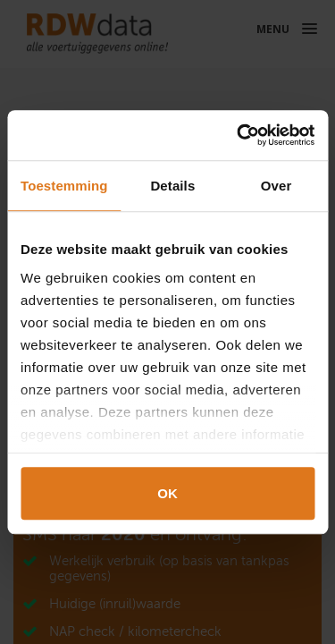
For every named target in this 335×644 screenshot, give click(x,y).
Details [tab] (172, 186)
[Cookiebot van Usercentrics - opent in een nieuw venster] (239, 135)
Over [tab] (276, 186)
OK (167, 493)
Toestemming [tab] (64, 186)
